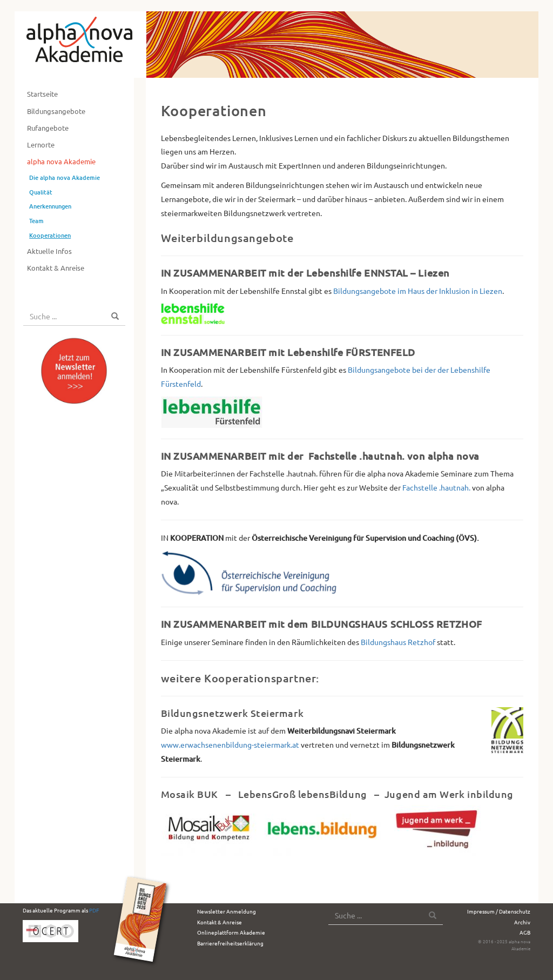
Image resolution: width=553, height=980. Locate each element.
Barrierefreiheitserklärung (230, 943)
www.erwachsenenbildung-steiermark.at (230, 744)
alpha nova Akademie (61, 161)
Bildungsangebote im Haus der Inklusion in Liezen (418, 291)
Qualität (41, 192)
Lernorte (41, 145)
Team (36, 221)
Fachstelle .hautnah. (436, 487)
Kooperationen (50, 235)
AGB (525, 932)
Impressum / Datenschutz (499, 911)
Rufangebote (48, 128)
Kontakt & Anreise (56, 268)
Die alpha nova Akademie (65, 177)
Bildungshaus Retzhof (398, 642)
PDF (94, 910)
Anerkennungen (50, 206)
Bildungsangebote (56, 111)
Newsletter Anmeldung (227, 911)
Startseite (42, 94)
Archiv (522, 922)
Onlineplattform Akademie (231, 932)
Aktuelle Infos (49, 251)
